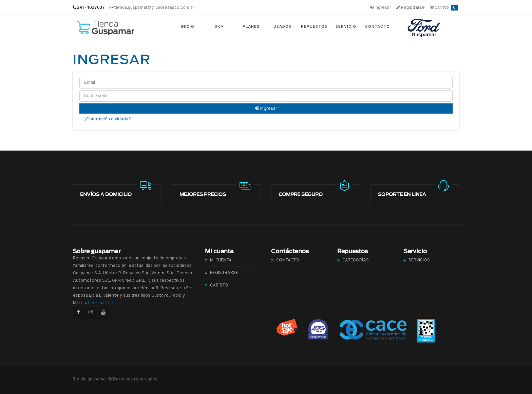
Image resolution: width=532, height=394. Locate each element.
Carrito (444, 8)
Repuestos (314, 27)
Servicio (346, 27)
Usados (282, 27)
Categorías (356, 260)
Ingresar (381, 8)
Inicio (188, 27)
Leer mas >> (101, 303)
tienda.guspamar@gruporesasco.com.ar (154, 8)
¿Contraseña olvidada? (107, 119)
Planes (251, 27)
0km (219, 27)
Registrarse (411, 8)
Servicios (419, 260)
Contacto (377, 27)
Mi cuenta (221, 260)
